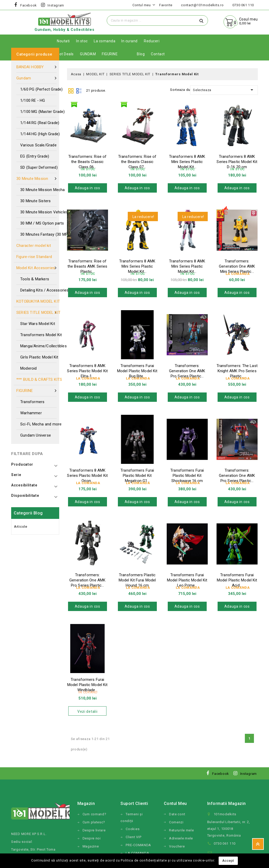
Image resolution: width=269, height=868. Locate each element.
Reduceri (152, 41)
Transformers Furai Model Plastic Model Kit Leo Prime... (187, 580)
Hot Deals (65, 54)
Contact (158, 54)
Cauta (201, 21)
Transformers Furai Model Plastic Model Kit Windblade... (87, 685)
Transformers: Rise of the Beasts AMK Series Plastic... (87, 266)
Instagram (56, 5)
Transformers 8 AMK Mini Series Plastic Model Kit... (187, 162)
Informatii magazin (227, 803)
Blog (141, 54)
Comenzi (176, 822)
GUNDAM (88, 54)
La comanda (105, 41)
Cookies (133, 829)
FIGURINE (110, 54)
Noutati (63, 41)
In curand (129, 41)
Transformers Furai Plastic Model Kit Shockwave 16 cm (187, 476)
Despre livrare (94, 830)
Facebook (29, 5)
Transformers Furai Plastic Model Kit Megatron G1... (137, 476)
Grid (71, 90)
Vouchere (177, 846)
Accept (228, 861)
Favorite (166, 5)
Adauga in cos (88, 188)
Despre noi (92, 838)
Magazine (91, 846)
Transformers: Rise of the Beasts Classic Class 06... (87, 162)
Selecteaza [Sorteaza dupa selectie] (224, 90)
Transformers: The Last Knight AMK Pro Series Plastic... (237, 371)
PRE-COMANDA (138, 845)
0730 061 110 (243, 5)
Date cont (177, 814)
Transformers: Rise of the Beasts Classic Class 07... (137, 162)
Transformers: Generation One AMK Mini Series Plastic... (237, 266)
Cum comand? (95, 814)
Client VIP (133, 837)
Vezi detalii (87, 711)
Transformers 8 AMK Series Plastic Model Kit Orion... (87, 476)
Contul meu (175, 803)
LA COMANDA (137, 853)
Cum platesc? (94, 822)
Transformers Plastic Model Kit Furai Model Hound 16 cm (137, 580)
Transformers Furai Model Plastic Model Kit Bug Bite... (137, 371)
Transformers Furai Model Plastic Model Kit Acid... (237, 580)
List (79, 90)
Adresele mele (181, 838)
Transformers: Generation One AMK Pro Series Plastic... (187, 371)
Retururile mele (181, 830)
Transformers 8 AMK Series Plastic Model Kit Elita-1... (87, 371)
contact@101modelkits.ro (202, 5)
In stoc (82, 41)
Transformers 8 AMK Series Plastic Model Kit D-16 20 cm (237, 162)
